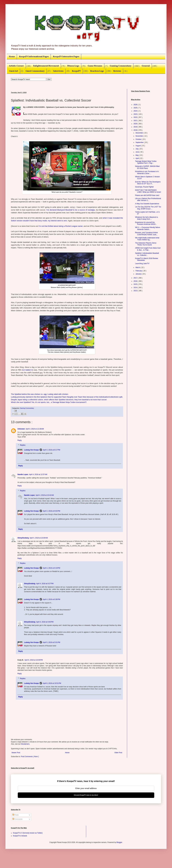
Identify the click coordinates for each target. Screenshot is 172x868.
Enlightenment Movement (46, 66)
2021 (136, 121)
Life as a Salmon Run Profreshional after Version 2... (148, 199)
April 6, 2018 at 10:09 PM (34, 660)
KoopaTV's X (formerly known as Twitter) (28, 833)
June (138, 152)
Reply (20, 440)
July (137, 149)
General (146, 66)
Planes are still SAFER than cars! (147, 195)
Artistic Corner (16, 66)
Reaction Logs (97, 71)
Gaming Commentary (121, 66)
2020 (136, 124)
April (137, 158)
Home (12, 57)
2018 (136, 130)
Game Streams (95, 66)
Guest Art (14, 71)
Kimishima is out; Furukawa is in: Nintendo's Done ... (147, 172)
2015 (136, 284)
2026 (136, 105)
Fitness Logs (73, 66)
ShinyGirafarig (23, 538)
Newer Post (16, 753)
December (140, 133)
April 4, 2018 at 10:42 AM (45, 495)
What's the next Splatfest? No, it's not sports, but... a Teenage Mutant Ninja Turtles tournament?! (49, 402)
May (137, 155)
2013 (136, 291)
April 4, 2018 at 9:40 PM (45, 622)
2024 (136, 111)
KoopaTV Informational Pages (34, 57)
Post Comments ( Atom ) (30, 757)
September (140, 142)
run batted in (27, 370)
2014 (136, 288)
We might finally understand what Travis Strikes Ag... (147, 239)
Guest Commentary (35, 71)
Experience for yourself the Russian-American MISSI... (146, 223)
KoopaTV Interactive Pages (66, 57)
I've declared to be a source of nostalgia (71, 210)
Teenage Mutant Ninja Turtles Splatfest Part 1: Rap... (146, 162)
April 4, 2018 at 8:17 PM (52, 450)
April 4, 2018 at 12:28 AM (35, 429)
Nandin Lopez (23, 474)
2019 (136, 127)
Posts (15, 815)
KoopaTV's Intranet (20, 836)
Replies (23, 445)
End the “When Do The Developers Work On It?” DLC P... (148, 183)
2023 (136, 114)
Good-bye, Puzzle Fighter (144, 187)
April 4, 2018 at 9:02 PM (52, 511)
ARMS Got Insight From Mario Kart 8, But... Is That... (148, 249)
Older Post (118, 753)
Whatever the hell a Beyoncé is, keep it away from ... (147, 218)
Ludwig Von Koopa (31, 450)
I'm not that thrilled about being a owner (61, 226)
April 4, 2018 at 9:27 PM (45, 584)
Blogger (119, 842)
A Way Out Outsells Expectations (147, 204)
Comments (17, 819)
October (139, 139)
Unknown (21, 429)
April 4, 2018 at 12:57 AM (38, 474)
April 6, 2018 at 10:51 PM (52, 683)
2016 (136, 281)
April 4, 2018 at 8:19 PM (52, 568)
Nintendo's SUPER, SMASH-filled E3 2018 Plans (147, 167)
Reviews (117, 71)
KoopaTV (76, 71)
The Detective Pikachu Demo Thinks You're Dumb (146, 244)
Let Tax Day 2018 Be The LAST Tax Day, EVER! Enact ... (148, 208)
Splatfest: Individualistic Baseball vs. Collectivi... (147, 254)
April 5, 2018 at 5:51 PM (52, 642)
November (140, 136)
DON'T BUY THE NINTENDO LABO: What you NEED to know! (148, 191)
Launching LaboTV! (142, 264)
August (138, 146)
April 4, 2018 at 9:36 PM (52, 599)
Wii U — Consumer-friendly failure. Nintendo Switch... (148, 228)
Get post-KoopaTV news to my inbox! (86, 795)
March (138, 268)
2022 (136, 117)
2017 (136, 278)
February (139, 271)
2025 (136, 108)
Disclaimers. (25, 744)
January (139, 274)
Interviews (58, 71)
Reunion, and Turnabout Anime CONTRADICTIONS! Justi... (146, 234)
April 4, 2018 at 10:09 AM (39, 538)
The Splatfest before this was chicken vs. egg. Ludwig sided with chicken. (40, 394)
